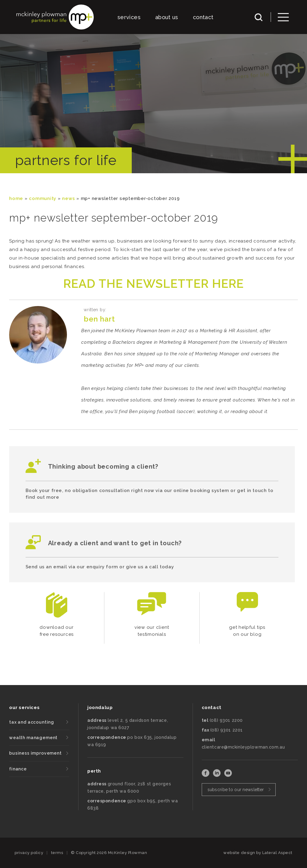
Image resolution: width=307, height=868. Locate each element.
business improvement (35, 753)
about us (167, 17)
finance (18, 769)
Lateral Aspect (277, 853)
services (129, 17)
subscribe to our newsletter (236, 790)
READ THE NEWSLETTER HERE (153, 284)
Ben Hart (99, 319)
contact (203, 17)
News (68, 198)
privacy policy (29, 853)
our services (24, 708)
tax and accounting (32, 722)
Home (16, 198)
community (43, 198)
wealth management (33, 738)
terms (57, 853)
